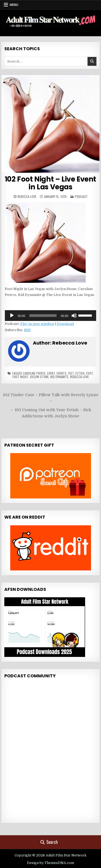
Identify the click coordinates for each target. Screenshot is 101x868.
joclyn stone (39, 377)
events (62, 373)
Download (65, 324)
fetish (80, 373)
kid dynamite (59, 377)
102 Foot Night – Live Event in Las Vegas (50, 183)
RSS (27, 330)
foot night (20, 377)
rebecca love (79, 377)
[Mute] (74, 316)
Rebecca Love (27, 197)
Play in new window (37, 324)
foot (90, 373)
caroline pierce (34, 373)
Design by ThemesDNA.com (50, 863)
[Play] (12, 316)
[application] (51, 316)
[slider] (43, 316)
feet (71, 373)
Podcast (81, 196)
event (51, 373)
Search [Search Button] (49, 842)
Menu (14, 5)
